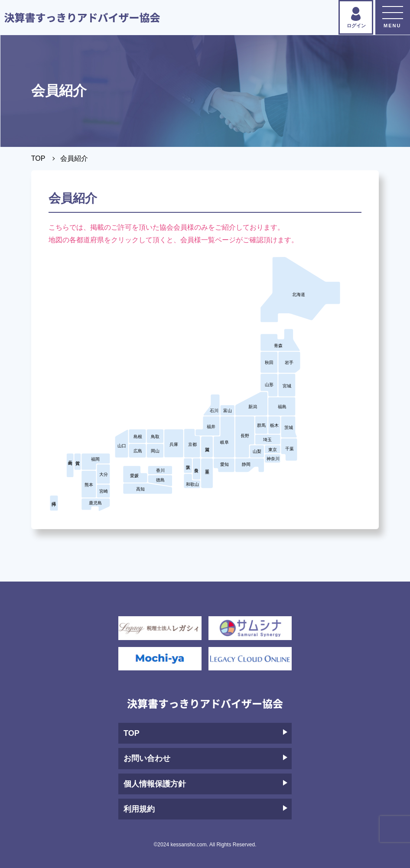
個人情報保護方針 (205, 784)
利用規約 (205, 809)
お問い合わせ (205, 758)
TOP (38, 158)
